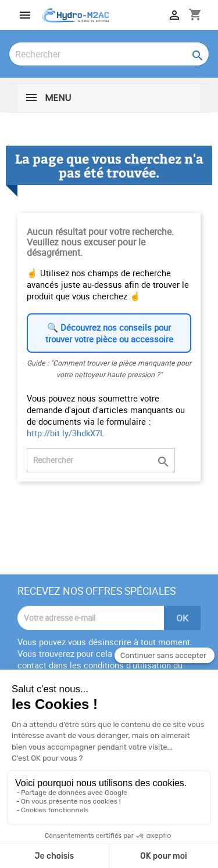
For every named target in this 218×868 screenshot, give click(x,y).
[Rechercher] (109, 54)
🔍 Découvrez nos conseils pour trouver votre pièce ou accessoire (109, 333)
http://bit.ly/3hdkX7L (66, 433)
